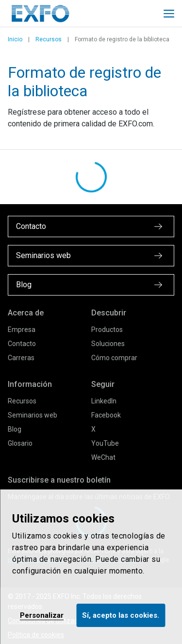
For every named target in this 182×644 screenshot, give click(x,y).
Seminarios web (33, 415)
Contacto (22, 344)
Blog (15, 429)
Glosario (20, 443)
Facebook (106, 415)
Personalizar (42, 615)
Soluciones (108, 344)
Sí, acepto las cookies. (121, 615)
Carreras (21, 358)
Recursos (49, 39)
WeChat (103, 457)
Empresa (22, 330)
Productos (107, 330)
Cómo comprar (114, 358)
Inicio (15, 39)
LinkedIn (104, 401)
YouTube (105, 443)
